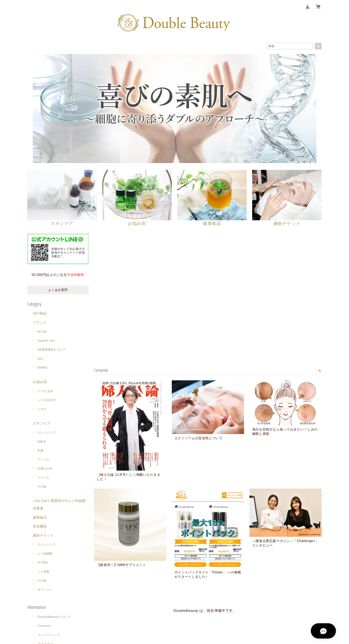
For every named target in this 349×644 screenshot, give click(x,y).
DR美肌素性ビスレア (52, 350)
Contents (44, 626)
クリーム (43, 478)
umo (40, 359)
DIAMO (42, 368)
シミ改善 (43, 572)
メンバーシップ (49, 635)
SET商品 (40, 314)
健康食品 (40, 518)
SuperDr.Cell (46, 341)
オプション (45, 590)
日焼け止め (45, 469)
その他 (42, 487)
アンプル (43, 460)
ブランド (40, 323)
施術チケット (43, 536)
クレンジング (46, 433)
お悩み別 (40, 382)
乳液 (40, 451)
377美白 (43, 563)
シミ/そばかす (47, 400)
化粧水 (42, 442)
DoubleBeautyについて (55, 617)
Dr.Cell (42, 332)
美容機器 (40, 527)
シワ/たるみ (45, 391)
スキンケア (42, 424)
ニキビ (42, 409)
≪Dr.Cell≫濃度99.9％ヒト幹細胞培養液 (59, 505)
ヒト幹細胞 (45, 554)
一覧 (318, 371)
